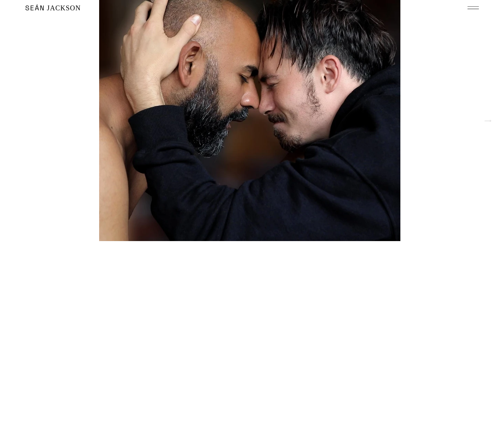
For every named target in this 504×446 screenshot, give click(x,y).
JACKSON (53, 8)
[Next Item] (488, 121)
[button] (473, 8)
